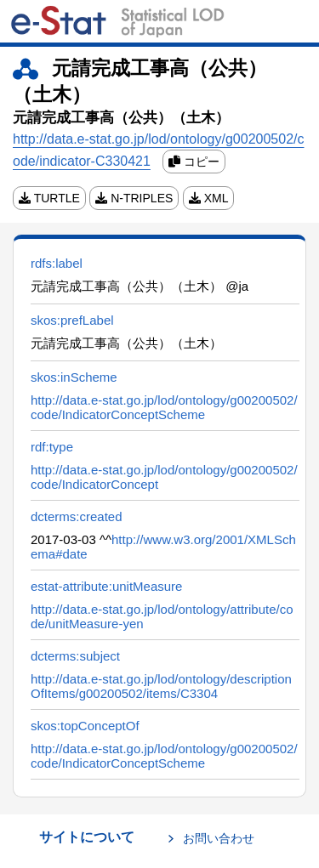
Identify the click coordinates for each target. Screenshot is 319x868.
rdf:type (52, 447)
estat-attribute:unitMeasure (106, 586)
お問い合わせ (219, 838)
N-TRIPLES (134, 198)
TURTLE (49, 198)
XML (209, 198)
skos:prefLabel (72, 320)
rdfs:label (57, 263)
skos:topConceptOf (85, 726)
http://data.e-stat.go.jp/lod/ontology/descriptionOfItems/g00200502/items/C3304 (161, 686)
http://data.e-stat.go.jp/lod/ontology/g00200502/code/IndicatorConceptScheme (164, 407)
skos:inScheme (74, 377)
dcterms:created (77, 516)
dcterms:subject (75, 656)
